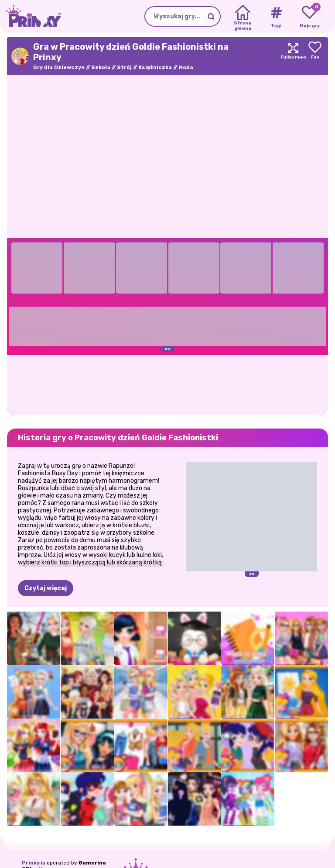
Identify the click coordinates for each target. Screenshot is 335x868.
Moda (186, 67)
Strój (124, 67)
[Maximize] (293, 56)
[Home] (243, 17)
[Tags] (276, 17)
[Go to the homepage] (31, 16)
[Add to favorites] (315, 56)
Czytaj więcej (46, 588)
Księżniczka (155, 67)
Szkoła (101, 67)
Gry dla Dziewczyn (59, 67)
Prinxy (31, 863)
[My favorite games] (309, 17)
